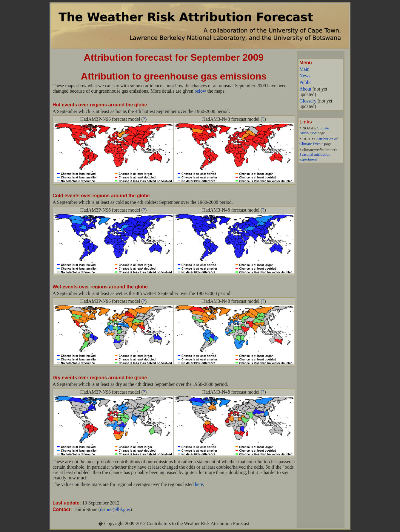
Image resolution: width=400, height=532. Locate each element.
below (200, 91)
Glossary (308, 101)
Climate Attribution (314, 130)
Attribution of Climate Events (319, 141)
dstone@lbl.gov (115, 509)
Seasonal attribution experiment (315, 157)
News (305, 76)
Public (306, 82)
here (199, 484)
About (305, 89)
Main (304, 69)
